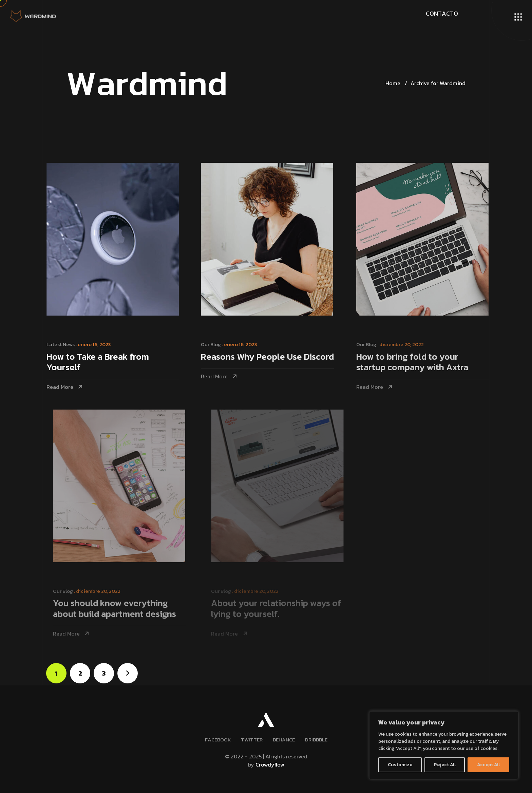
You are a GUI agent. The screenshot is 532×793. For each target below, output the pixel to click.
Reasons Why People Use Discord (269, 357)
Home (393, 83)
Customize (400, 765)
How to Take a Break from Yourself (99, 362)
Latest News (62, 344)
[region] (444, 745)
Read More (61, 387)
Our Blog (213, 344)
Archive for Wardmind (438, 83)
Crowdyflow (270, 764)
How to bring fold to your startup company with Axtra (415, 362)
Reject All (445, 765)
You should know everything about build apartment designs (119, 609)
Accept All (488, 765)
